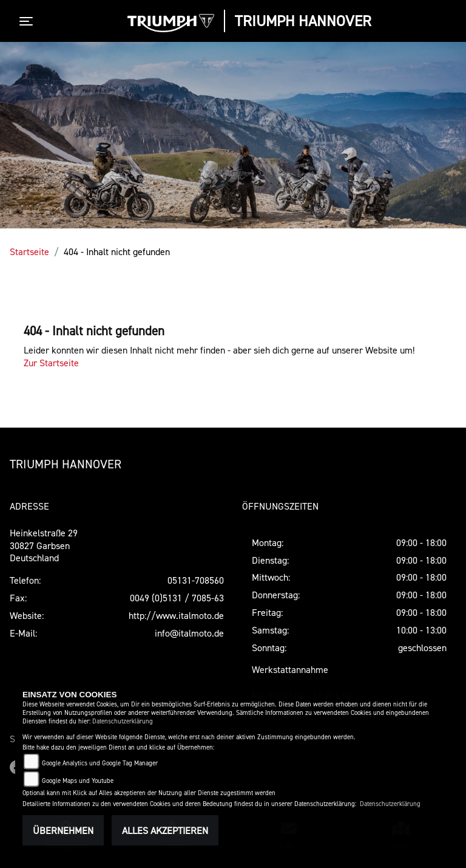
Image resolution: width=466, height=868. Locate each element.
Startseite (29, 251)
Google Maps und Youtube (78, 781)
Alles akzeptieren (165, 830)
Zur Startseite (51, 363)
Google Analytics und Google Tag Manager (100, 763)
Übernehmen (63, 830)
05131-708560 (196, 580)
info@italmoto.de (189, 633)
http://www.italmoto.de (176, 615)
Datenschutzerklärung (123, 721)
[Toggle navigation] (29, 21)
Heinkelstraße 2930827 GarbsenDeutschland (44, 545)
